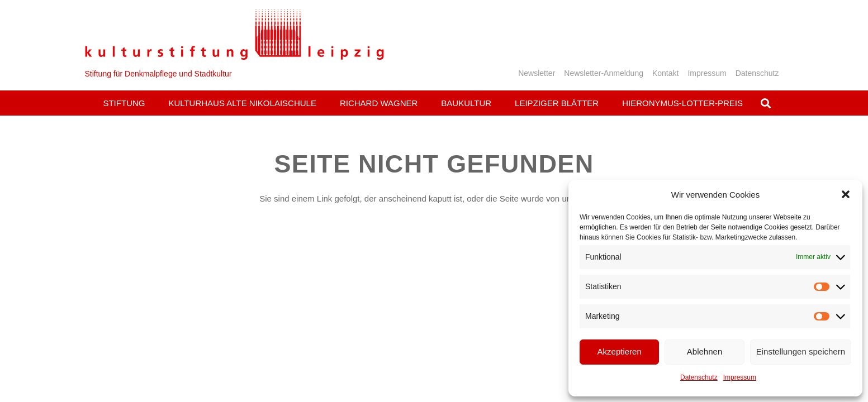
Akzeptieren (620, 351)
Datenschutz (699, 377)
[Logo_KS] (234, 34)
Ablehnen (705, 351)
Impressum (740, 377)
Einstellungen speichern (801, 351)
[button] (846, 194)
